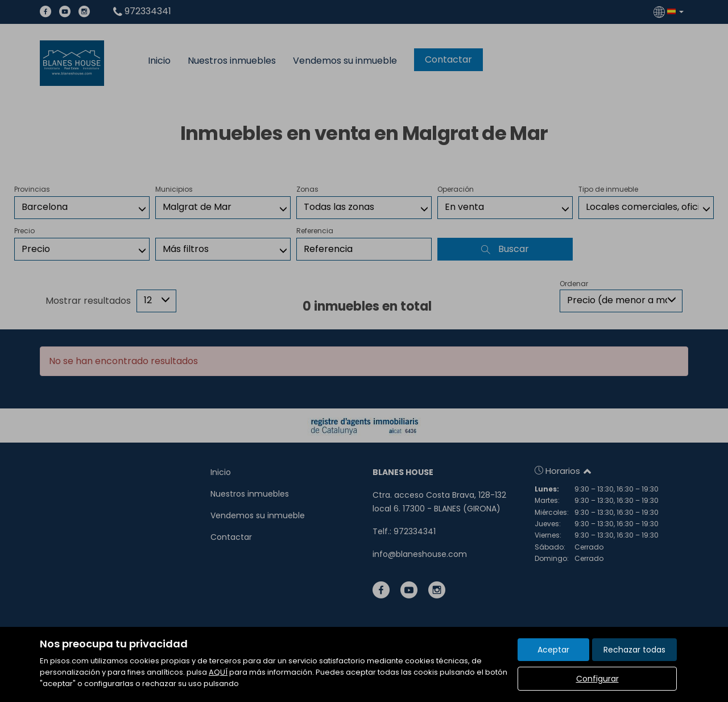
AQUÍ (218, 672)
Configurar (597, 679)
